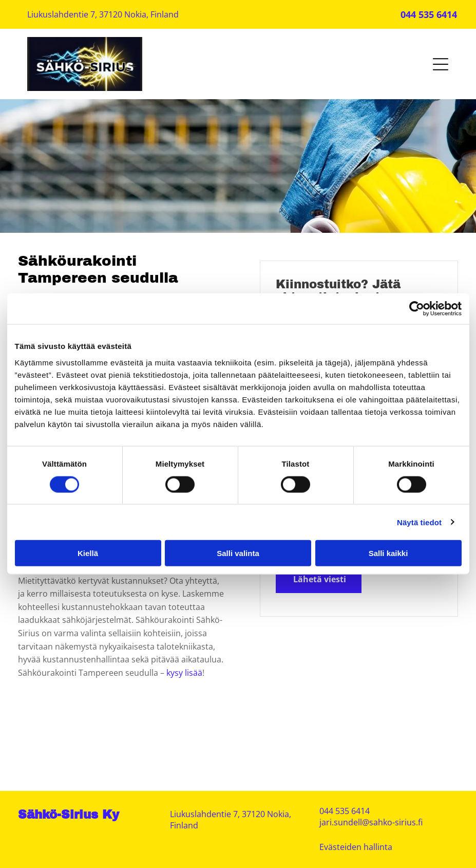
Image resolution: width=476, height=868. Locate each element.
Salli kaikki (388, 553)
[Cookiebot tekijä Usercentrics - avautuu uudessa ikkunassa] (417, 309)
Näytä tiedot (419, 522)
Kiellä (88, 553)
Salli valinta (238, 553)
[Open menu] (441, 64)
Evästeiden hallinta (356, 847)
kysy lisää (184, 673)
